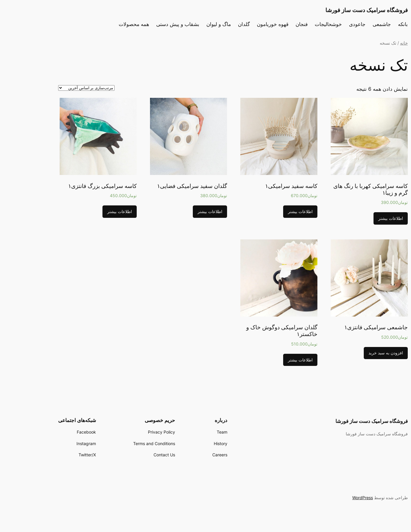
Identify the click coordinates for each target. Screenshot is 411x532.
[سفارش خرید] (59, 88)
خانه (376, 43)
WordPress (335, 498)
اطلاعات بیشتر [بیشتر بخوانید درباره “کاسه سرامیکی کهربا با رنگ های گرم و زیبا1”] (363, 218)
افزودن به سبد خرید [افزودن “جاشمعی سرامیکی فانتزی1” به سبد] (358, 353)
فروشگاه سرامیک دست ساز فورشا (339, 10)
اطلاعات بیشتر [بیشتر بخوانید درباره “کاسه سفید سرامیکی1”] (273, 211)
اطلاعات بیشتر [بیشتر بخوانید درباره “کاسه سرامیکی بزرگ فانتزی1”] (92, 211)
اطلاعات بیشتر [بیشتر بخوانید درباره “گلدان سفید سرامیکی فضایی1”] (182, 211)
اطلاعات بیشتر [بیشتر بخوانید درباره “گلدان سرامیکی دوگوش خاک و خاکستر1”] (273, 360)
